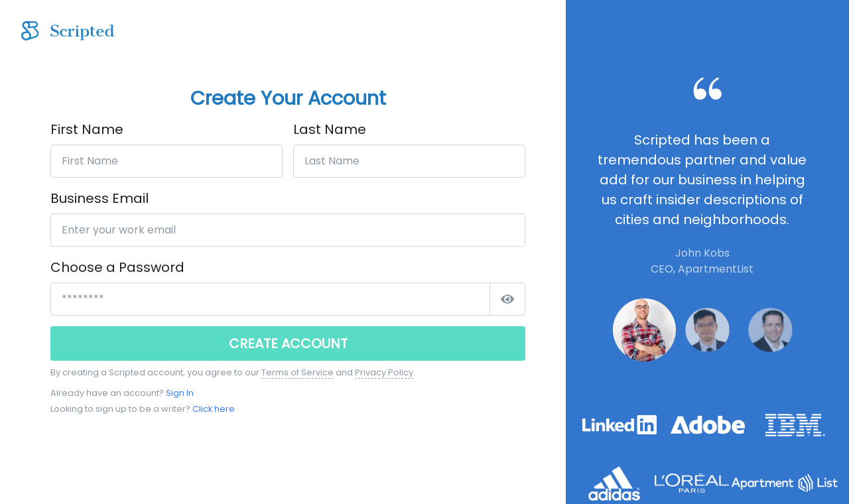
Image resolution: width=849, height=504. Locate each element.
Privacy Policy (384, 372)
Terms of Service (297, 372)
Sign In (180, 393)
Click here (214, 409)
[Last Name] (409, 161)
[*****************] (270, 299)
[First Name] (166, 161)
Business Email (99, 198)
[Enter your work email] (288, 230)
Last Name (330, 129)
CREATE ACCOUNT (288, 344)
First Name (87, 129)
